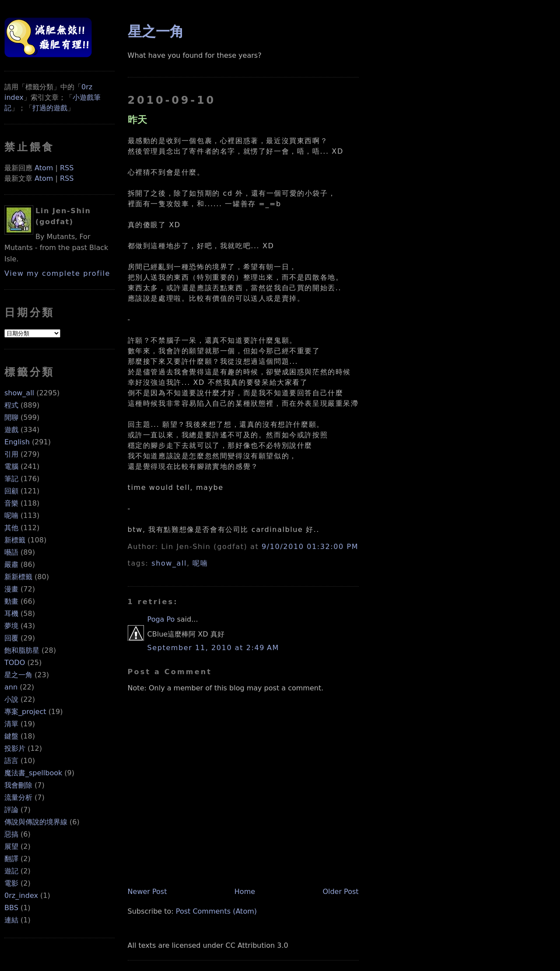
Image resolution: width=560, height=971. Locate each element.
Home (245, 892)
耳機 (11, 614)
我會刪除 (18, 785)
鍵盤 (11, 736)
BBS (11, 908)
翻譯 (11, 859)
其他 (11, 528)
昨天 (137, 120)
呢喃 (11, 515)
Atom (44, 168)
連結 (11, 920)
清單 (11, 724)
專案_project (25, 712)
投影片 (15, 748)
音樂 (11, 503)
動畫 (11, 601)
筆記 (11, 479)
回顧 (11, 491)
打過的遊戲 (50, 108)
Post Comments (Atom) (216, 911)
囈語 (11, 552)
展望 (11, 846)
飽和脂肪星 (22, 650)
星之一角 (18, 675)
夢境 (11, 626)
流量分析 (18, 797)
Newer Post (147, 892)
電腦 (11, 466)
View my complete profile (57, 273)
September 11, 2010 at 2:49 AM (213, 648)
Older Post (340, 892)
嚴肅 (11, 565)
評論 (11, 810)
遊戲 (11, 430)
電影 (11, 883)
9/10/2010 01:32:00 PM (310, 547)
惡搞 (11, 834)
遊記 (11, 871)
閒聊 (11, 417)
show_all (19, 393)
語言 (11, 761)
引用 (11, 454)
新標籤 (15, 540)
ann (11, 687)
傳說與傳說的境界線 (36, 822)
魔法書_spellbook (33, 773)
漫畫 (11, 589)
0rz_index (21, 895)
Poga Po (161, 619)
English (17, 442)
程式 (11, 405)
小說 (11, 699)
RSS (67, 168)
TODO (15, 663)
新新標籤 (18, 577)
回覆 (11, 638)
